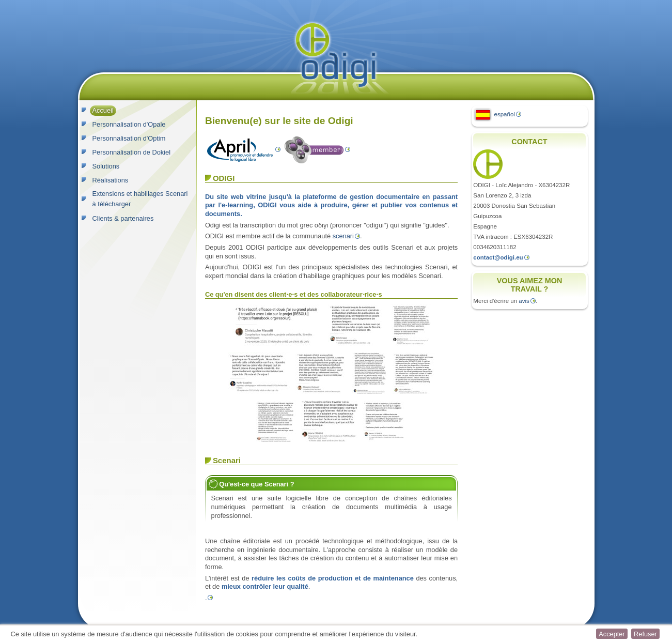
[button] (612, 634)
